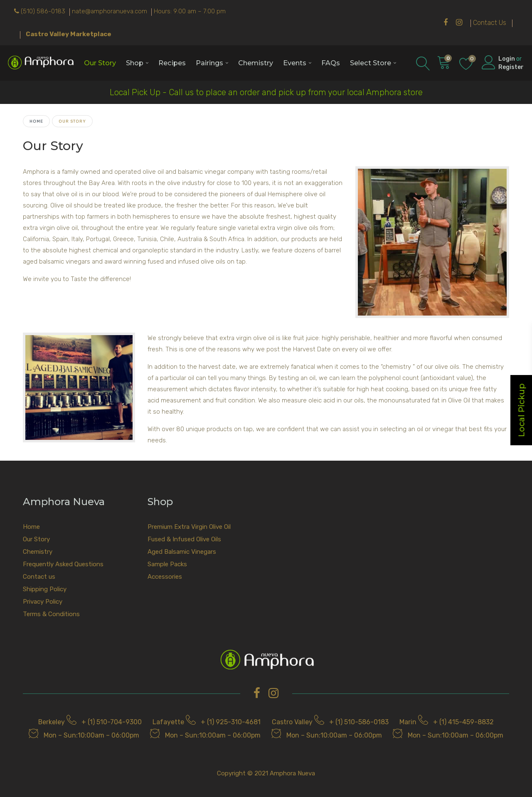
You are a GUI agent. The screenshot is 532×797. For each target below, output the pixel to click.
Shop (135, 63)
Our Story (100, 63)
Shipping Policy (45, 589)
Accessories (165, 577)
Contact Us (490, 23)
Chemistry (256, 63)
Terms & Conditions (51, 614)
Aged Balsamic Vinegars (182, 552)
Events (295, 63)
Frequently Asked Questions (63, 564)
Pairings (209, 63)
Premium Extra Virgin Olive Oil (189, 527)
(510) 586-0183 (43, 11)
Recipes (172, 63)
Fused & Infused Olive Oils (184, 539)
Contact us (39, 577)
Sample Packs (167, 564)
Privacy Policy (43, 602)
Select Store (371, 63)
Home (36, 121)
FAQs (331, 63)
